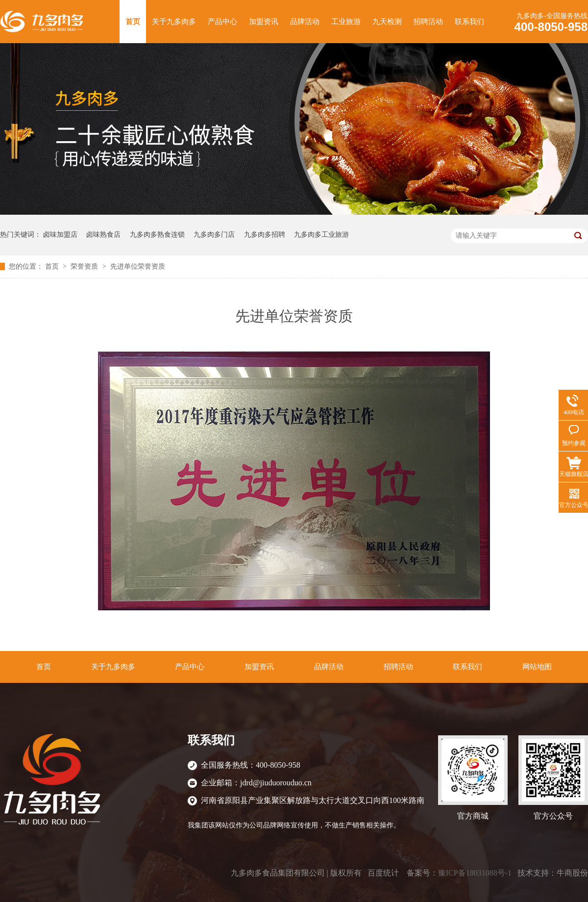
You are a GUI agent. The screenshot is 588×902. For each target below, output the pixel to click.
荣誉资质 (85, 266)
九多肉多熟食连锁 (157, 235)
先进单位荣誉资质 (138, 266)
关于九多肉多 (174, 22)
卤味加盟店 (60, 235)
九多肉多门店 (214, 235)
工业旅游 (346, 22)
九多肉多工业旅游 (321, 235)
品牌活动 (305, 22)
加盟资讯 (264, 22)
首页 (133, 22)
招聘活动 (428, 22)
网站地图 (537, 667)
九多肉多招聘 (265, 235)
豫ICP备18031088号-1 (475, 873)
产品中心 (222, 22)
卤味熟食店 (103, 235)
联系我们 (469, 22)
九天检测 (387, 22)
